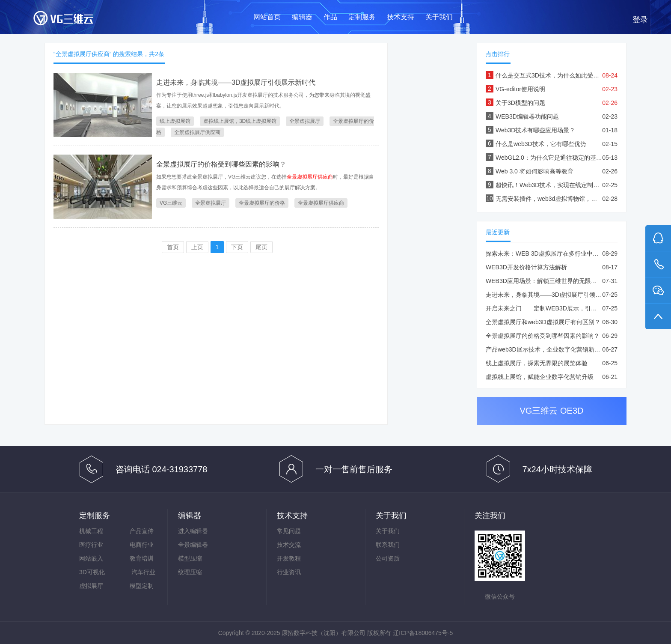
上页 (197, 247)
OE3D (572, 411)
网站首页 (267, 17)
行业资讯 (289, 572)
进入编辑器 (193, 531)
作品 (330, 17)
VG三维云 (72, 20)
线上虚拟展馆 (175, 121)
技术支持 (401, 17)
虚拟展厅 (91, 586)
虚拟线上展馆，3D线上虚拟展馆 (240, 121)
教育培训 (142, 558)
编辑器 (302, 17)
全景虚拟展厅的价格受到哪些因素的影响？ (221, 164)
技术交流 (289, 545)
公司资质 (388, 558)
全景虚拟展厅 (305, 121)
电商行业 (142, 545)
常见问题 (289, 531)
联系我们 (388, 545)
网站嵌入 (91, 558)
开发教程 (289, 558)
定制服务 (362, 17)
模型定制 (142, 586)
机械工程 (91, 531)
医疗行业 (91, 545)
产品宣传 (142, 531)
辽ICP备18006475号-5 (423, 633)
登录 (640, 20)
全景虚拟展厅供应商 (197, 132)
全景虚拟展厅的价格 (262, 203)
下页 (237, 247)
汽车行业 (143, 572)
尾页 (261, 247)
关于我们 (439, 17)
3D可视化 (92, 572)
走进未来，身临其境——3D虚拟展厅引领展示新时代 (236, 82)
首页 (173, 247)
